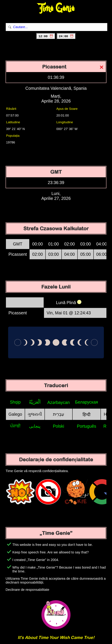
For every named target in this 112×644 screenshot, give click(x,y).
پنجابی (35, 426)
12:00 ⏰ (46, 36)
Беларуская (87, 402)
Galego (15, 414)
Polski (58, 426)
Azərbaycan (59, 402)
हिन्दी (86, 415)
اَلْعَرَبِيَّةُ (35, 402)
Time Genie (56, 9)
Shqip (15, 402)
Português (86, 426)
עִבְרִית (59, 414)
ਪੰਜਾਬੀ (15, 426)
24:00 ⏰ (66, 36)
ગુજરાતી (35, 414)
